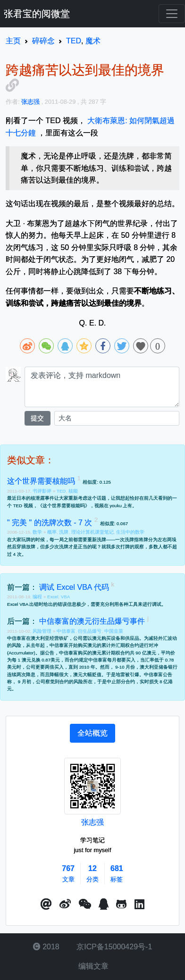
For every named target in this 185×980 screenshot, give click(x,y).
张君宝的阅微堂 (37, 14)
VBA (65, 597)
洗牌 (64, 532)
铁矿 (64, 638)
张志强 (92, 822)
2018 (46, 947)
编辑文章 (92, 966)
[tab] (92, 733)
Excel (53, 597)
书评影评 (43, 491)
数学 (38, 532)
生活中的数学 (130, 532)
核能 (73, 491)
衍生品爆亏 (90, 631)
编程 (38, 597)
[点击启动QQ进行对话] (104, 905)
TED (61, 491)
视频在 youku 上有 (114, 506)
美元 (55, 660)
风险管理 (43, 631)
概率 (52, 532)
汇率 (150, 660)
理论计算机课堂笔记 (92, 532)
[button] (46, 905)
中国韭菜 (114, 631)
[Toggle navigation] (172, 14)
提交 (37, 418)
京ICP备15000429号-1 (114, 947)
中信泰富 (66, 631)
